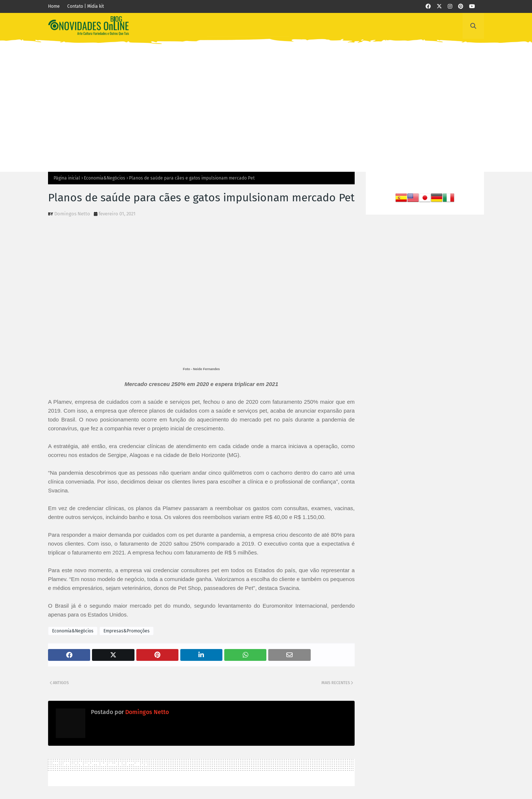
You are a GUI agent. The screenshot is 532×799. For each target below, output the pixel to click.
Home (54, 6)
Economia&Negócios (105, 178)
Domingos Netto (72, 214)
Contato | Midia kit (86, 6)
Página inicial (67, 178)
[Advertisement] (266, 102)
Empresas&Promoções (127, 631)
